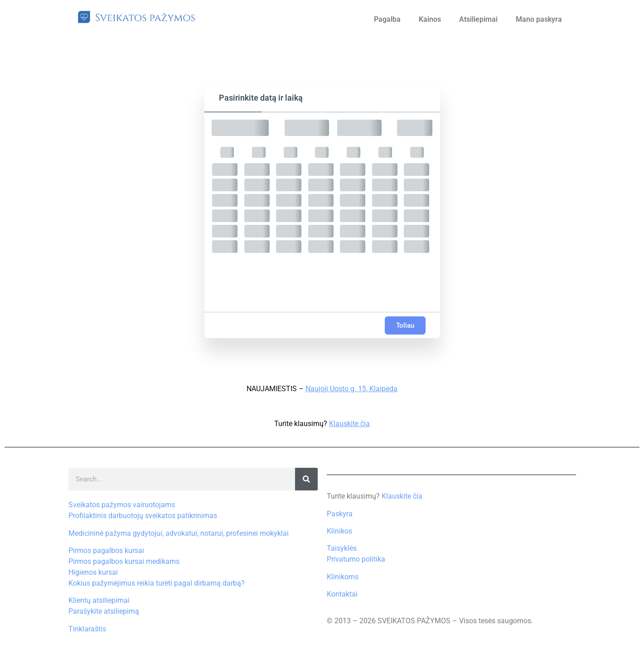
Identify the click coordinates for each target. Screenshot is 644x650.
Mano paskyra (539, 19)
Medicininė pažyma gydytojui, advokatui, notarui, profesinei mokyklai (179, 533)
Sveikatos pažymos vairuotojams (122, 505)
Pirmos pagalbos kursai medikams (124, 561)
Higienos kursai (93, 572)
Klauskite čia (349, 424)
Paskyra (340, 514)
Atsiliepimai (478, 19)
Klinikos (339, 531)
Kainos (430, 19)
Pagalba (387, 19)
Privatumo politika (356, 559)
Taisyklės (342, 548)
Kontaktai (342, 594)
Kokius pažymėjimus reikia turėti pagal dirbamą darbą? (157, 583)
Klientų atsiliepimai (99, 600)
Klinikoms (343, 577)
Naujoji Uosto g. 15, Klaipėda (351, 389)
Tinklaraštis (87, 629)
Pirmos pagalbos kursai (106, 551)
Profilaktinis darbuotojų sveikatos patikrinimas (143, 516)
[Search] (306, 479)
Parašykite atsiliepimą (104, 611)
